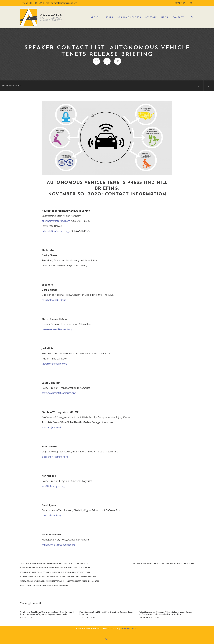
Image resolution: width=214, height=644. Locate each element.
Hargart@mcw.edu (52, 427)
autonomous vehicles (29, 568)
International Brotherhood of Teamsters (52, 577)
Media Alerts (176, 563)
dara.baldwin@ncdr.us (54, 300)
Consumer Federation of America (78, 568)
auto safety (70, 563)
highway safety (26, 577)
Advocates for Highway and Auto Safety (47, 563)
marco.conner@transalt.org (57, 329)
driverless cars (83, 572)
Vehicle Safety (188, 563)
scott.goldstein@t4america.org (59, 393)
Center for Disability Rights (51, 568)
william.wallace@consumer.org (59, 545)
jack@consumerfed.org (55, 364)
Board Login (180, 3)
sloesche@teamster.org (55, 457)
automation (82, 563)
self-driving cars (34, 586)
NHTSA (91, 581)
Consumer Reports (28, 572)
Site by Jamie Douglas (130, 629)
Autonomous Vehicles (150, 563)
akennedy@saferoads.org (56, 221)
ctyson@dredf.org (52, 515)
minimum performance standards (60, 581)
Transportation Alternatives (55, 586)
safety (23, 586)
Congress (165, 563)
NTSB (97, 581)
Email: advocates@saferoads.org (61, 3)
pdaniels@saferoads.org (55, 231)
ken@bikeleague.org (53, 486)
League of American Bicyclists (84, 577)
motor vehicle (81, 581)
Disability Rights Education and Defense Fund (56, 572)
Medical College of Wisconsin (32, 581)
